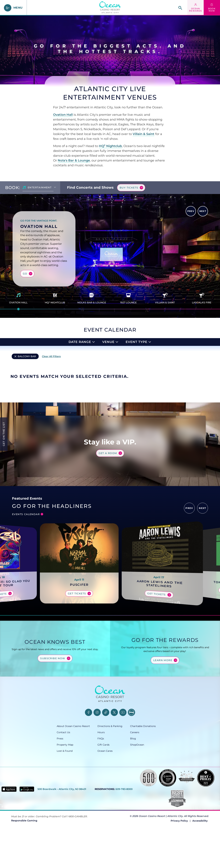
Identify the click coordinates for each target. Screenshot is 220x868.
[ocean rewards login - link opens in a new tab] (196, 8)
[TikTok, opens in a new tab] (106, 735)
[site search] (180, 8)
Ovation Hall (63, 115)
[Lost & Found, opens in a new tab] (77, 774)
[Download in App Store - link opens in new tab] (9, 812)
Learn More (163, 683)
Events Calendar (26, 537)
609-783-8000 (124, 812)
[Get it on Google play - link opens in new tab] (27, 812)
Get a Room (108, 469)
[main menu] (13, 8)
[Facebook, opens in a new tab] (89, 735)
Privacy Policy (179, 844)
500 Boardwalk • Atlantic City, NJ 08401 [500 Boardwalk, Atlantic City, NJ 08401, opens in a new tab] (62, 812)
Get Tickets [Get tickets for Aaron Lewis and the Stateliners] (156, 617)
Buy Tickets (129, 188)
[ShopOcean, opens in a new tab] (147, 768)
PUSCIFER (79, 608)
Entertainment (40, 187)
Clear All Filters (51, 356)
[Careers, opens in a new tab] (147, 755)
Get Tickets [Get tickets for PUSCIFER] (77, 617)
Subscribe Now (53, 681)
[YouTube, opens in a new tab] (123, 735)
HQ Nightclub (110, 146)
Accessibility (200, 844)
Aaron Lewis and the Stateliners (160, 607)
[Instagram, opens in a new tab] (97, 735)
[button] (189, 531)
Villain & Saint (144, 134)
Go (25, 274)
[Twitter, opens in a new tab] (114, 735)
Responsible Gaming (24, 843)
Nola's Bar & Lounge (74, 160)
